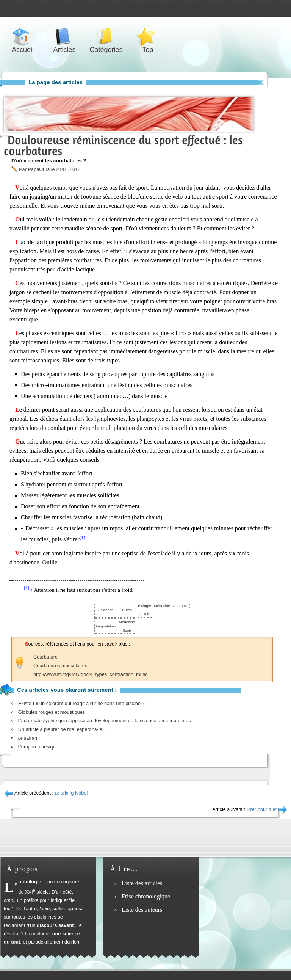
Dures (127, 610)
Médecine (162, 606)
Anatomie (181, 606)
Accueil (23, 37)
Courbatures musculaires (60, 666)
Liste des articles (142, 883)
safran (28, 738)
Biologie (145, 606)
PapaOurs (39, 169)
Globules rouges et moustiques (52, 712)
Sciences (106, 610)
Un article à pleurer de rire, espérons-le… (63, 729)
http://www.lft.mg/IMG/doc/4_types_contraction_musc (91, 674)
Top (148, 37)
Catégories (106, 37)
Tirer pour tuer (262, 809)
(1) (83, 537)
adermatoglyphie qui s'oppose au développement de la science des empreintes (105, 720)
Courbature (45, 657)
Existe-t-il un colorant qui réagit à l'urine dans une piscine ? (81, 703)
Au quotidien (106, 626)
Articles (64, 37)
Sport (127, 630)
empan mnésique (38, 747)
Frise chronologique (146, 896)
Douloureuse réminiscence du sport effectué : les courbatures (123, 146)
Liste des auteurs (142, 910)
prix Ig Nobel (71, 793)
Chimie (144, 614)
